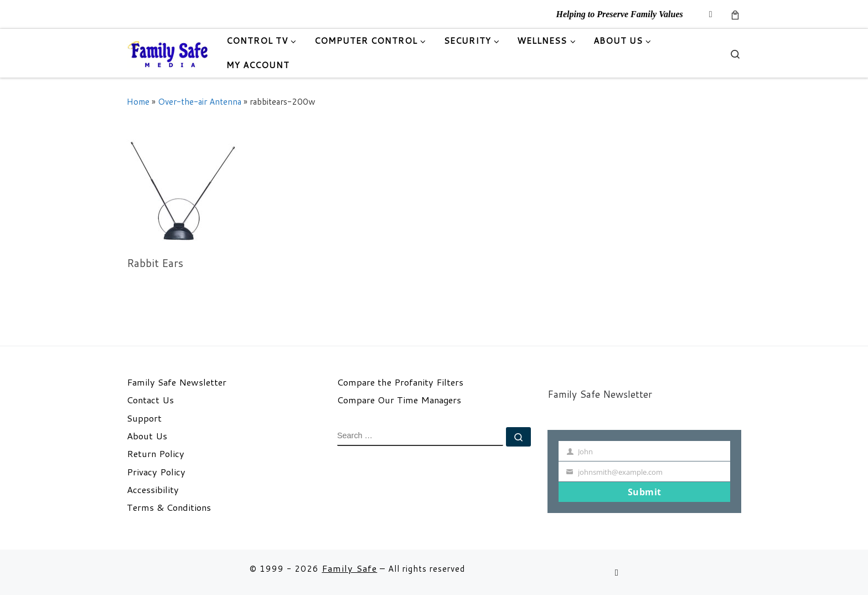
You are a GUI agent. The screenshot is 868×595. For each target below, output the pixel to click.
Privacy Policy (156, 472)
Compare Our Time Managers (399, 400)
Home (138, 101)
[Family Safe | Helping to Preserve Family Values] (168, 53)
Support (144, 418)
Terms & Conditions (169, 507)
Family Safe (349, 568)
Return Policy (156, 454)
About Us (147, 436)
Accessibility (153, 490)
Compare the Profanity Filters (400, 382)
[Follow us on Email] (711, 14)
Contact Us (150, 400)
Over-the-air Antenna (200, 101)
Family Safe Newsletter (177, 382)
